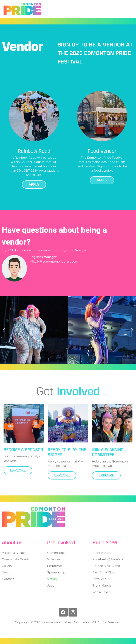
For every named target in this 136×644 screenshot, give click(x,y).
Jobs (51, 585)
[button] (4, 330)
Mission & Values (14, 553)
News (6, 572)
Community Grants (16, 559)
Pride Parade (102, 553)
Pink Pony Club (104, 572)
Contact (8, 579)
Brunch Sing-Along (106, 566)
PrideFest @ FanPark (108, 559)
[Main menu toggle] (129, 9)
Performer (55, 566)
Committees (56, 553)
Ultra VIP (99, 579)
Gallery (7, 566)
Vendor (53, 579)
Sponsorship (56, 572)
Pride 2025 (105, 543)
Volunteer (54, 559)
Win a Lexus (101, 592)
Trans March (102, 585)
